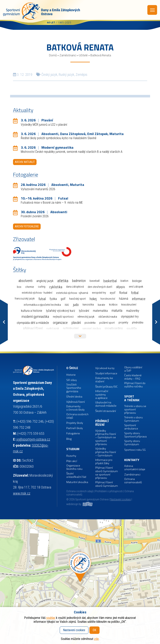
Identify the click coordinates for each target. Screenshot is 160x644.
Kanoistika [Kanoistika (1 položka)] (88, 305)
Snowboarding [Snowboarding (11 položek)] (114, 328)
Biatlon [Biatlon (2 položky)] (124, 281)
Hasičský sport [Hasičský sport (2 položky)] (77, 299)
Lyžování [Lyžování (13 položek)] (84, 311)
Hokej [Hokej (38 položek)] (93, 299)
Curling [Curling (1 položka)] (42, 287)
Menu (152, 10)
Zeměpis (81, 75)
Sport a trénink (132, 398)
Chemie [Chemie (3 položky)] (30, 287)
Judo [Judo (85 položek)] (76, 305)
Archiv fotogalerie (27, 226)
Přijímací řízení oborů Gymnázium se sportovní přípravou (107, 473)
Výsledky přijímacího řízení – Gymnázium (106, 452)
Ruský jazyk (66, 75)
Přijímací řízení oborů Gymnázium (107, 484)
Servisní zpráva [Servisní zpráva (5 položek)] (92, 329)
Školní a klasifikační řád (76, 475)
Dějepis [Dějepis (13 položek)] (121, 287)
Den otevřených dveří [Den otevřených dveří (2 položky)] (100, 287)
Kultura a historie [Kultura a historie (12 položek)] (32, 311)
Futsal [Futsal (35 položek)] (42, 299)
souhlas (51, 618)
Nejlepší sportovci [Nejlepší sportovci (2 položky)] (63, 317)
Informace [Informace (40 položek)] (139, 299)
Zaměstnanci (68, 55)
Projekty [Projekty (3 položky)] (123, 322)
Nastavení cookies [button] (121, 500)
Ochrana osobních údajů (80, 491)
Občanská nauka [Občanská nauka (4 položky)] (108, 317)
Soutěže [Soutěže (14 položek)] (132, 329)
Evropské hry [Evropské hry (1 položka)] (99, 293)
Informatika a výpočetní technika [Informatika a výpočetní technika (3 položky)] (42, 305)
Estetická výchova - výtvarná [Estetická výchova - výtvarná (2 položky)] (72, 293)
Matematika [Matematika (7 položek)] (100, 311)
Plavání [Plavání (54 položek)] (76, 323)
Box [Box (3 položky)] (19, 287)
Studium (73, 449)
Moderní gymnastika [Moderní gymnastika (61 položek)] (35, 317)
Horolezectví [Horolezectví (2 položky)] (108, 299)
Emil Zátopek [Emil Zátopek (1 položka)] (136, 287)
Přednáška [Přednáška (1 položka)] (138, 323)
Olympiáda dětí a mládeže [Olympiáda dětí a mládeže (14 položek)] (33, 323)
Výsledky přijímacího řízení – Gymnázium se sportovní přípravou (106, 437)
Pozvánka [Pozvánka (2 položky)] (90, 323)
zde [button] (96, 639)
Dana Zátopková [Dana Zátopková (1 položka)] (75, 287)
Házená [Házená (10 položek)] (124, 299)
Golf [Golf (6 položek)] (63, 299)
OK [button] (94, 630)
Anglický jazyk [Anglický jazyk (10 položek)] (45, 281)
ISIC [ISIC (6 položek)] (67, 305)
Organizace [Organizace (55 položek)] (60, 323)
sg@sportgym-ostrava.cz (33, 439)
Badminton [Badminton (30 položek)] (79, 281)
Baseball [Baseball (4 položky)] (95, 281)
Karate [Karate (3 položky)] (101, 305)
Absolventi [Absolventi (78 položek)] (25, 281)
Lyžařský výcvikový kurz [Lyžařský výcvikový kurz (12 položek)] (61, 311)
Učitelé (83, 55)
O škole (72, 368)
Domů (53, 55)
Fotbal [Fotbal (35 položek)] (135, 293)
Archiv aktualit (25, 162)
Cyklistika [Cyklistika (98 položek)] (56, 287)
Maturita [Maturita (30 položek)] (117, 311)
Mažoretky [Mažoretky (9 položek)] (133, 311)
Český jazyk (49, 75)
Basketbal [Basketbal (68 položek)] (110, 281)
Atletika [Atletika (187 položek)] (63, 281)
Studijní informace (106, 373)
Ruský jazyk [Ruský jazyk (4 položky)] (53, 329)
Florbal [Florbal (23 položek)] (123, 293)
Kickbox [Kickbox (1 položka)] (113, 305)
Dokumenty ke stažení (104, 380)
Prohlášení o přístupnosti (109, 491)
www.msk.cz (22, 493)
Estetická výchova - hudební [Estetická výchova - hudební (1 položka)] (37, 293)
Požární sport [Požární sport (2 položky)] (107, 323)
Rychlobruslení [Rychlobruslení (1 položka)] (71, 328)
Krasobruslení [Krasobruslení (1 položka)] (129, 305)
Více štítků (80, 336)
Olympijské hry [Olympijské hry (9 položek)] (130, 317)
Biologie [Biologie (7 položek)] (137, 281)
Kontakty (132, 460)
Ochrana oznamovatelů (133, 481)
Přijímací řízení (102, 423)
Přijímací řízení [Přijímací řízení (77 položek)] (33, 329)
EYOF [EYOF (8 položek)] (113, 293)
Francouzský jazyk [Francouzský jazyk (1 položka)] (25, 299)
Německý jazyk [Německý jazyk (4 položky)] (86, 317)
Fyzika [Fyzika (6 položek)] (53, 299)
